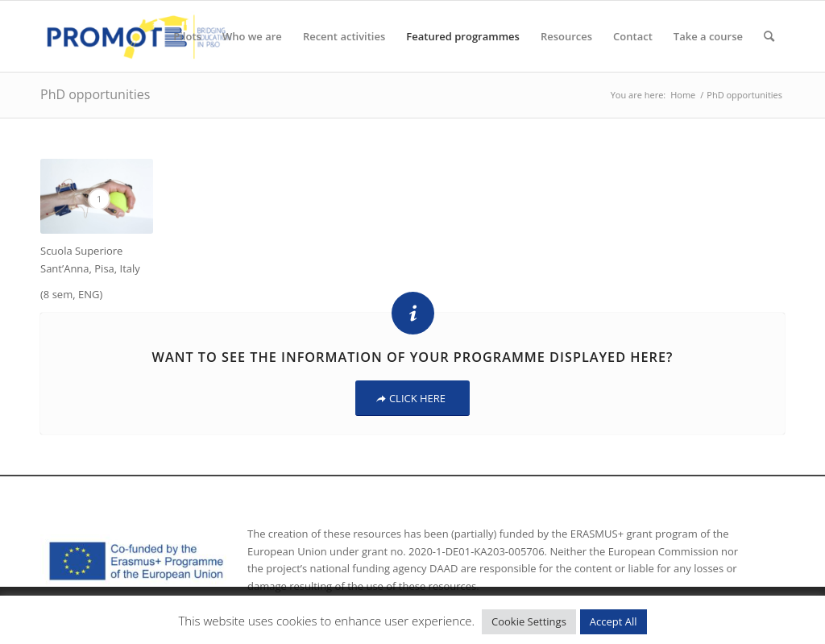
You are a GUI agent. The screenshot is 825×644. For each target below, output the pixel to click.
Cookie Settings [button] (529, 621)
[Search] (769, 36)
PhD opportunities (95, 94)
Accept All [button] (614, 621)
